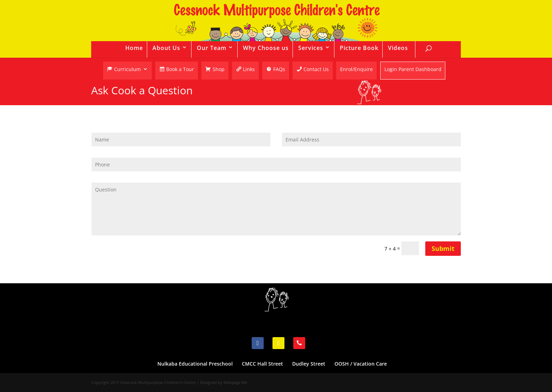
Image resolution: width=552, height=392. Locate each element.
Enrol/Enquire (356, 70)
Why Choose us (266, 48)
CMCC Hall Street (262, 364)
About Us (166, 48)
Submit (443, 248)
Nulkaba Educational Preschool (195, 364)
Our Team (212, 48)
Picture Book (359, 48)
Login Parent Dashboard (413, 70)
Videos (398, 48)
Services (311, 48)
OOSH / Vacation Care (361, 364)
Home (134, 48)
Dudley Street (309, 364)
